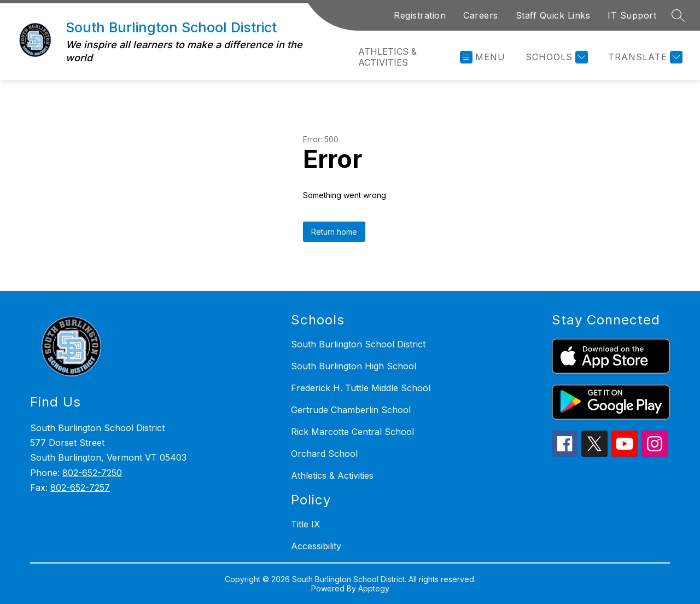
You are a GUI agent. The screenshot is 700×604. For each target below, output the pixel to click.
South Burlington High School (354, 366)
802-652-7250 (92, 473)
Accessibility (316, 546)
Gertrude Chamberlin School (351, 410)
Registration (420, 15)
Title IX (305, 524)
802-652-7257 (80, 487)
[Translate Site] (644, 57)
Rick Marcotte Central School (352, 432)
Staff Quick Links (553, 15)
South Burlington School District (358, 344)
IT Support (632, 15)
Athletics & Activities (387, 57)
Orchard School (324, 454)
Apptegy (374, 588)
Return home (334, 232)
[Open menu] (483, 57)
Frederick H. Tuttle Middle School (361, 388)
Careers (481, 15)
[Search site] (678, 15)
